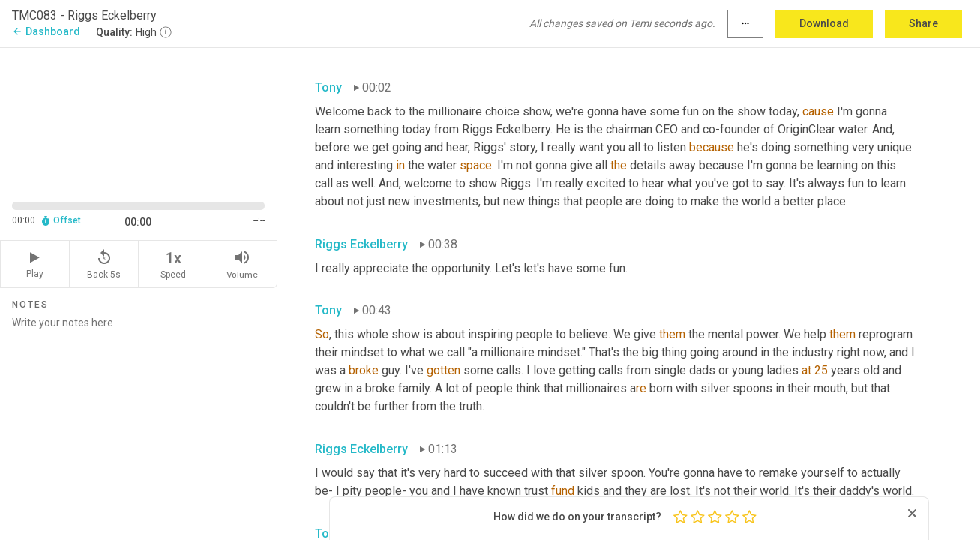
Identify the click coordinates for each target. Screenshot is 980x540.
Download (824, 23)
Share (923, 23)
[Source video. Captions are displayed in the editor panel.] (139, 117)
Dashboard (46, 31)
